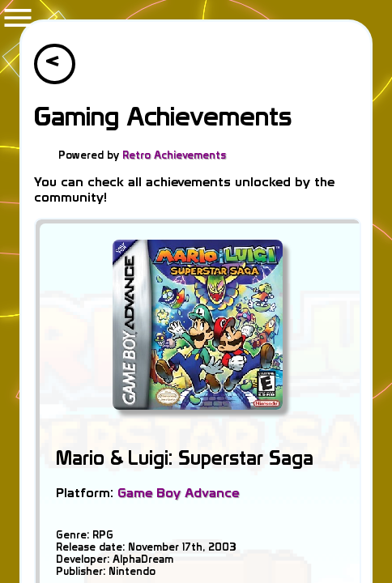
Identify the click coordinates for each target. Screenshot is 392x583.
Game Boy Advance (178, 493)
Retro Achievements (174, 155)
